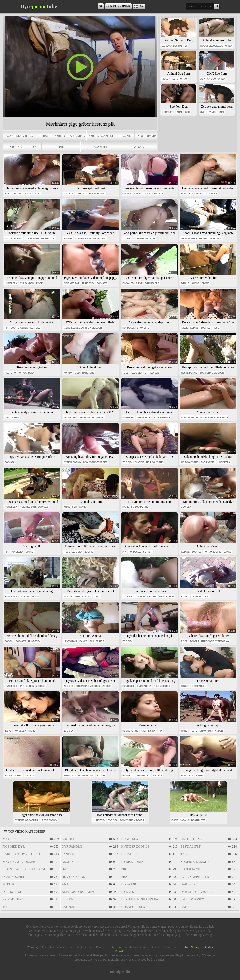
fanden (87, 597)
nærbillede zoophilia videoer (83, 328)
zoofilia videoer (22, 136)
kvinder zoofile (200, 328)
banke (185, 283)
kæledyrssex (192, 899)
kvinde (212, 112)
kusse (195, 283)
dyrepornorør (29, 597)
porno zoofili (212, 552)
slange (139, 462)
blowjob (128, 283)
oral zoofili (101, 136)
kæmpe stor (149, 731)
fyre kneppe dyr (23, 147)
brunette (168, 112)
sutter (68, 238)
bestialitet (48, 238)
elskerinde (97, 641)
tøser (27, 194)
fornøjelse (12, 892)
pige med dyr (72, 283)
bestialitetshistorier (136, 776)
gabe (185, 907)
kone (83, 507)
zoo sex (68, 194)
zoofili (100, 147)
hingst (185, 686)
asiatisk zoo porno (213, 79)
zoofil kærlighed (22, 328)
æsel (97, 597)
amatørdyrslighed (79, 892)
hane (126, 507)
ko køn (68, 373)
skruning (84, 417)
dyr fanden (32, 238)
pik (62, 147)
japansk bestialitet (175, 46)
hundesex (187, 194)
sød (75, 507)
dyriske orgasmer (26, 820)
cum (221, 112)
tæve (37, 194)
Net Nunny (192, 947)
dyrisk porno (72, 462)
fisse (165, 79)
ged (187, 112)
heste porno (53, 136)
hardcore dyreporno (215, 641)
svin (203, 112)
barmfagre (152, 283)
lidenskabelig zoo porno (24, 869)
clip (153, 238)
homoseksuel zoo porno (216, 46)
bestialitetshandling (140, 899)
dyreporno (141, 238)
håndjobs (88, 373)
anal (139, 147)
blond (125, 136)
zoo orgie (147, 136)
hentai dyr (70, 641)
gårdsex (81, 194)
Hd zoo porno (13, 238)
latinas (69, 907)
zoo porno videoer (212, 373)
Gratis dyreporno (211, 238)
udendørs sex (131, 194)
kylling (77, 136)
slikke (185, 597)
